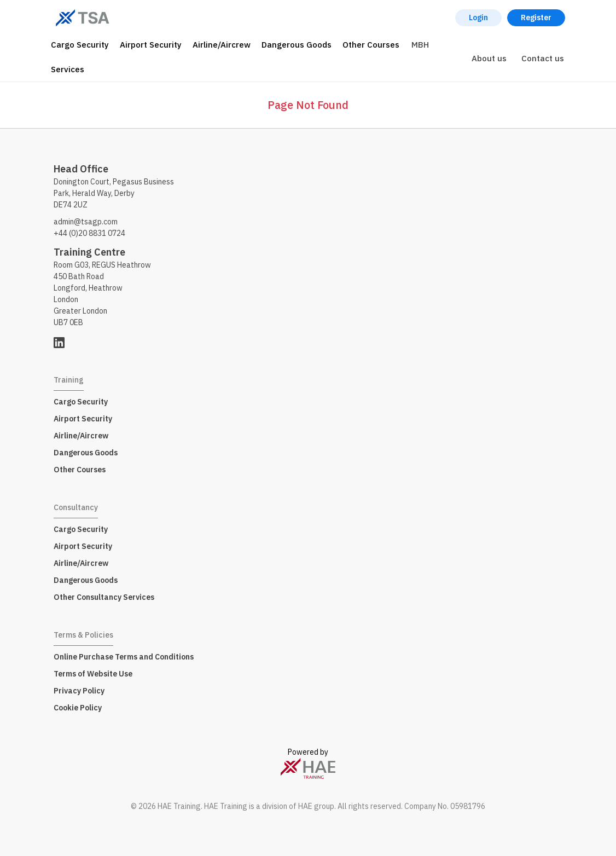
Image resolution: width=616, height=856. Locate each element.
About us (489, 58)
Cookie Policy (78, 708)
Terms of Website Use (93, 674)
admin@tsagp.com (86, 222)
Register (536, 18)
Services (68, 69)
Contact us (543, 58)
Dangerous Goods (297, 45)
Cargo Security (80, 45)
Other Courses (371, 45)
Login (478, 18)
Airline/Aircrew (222, 45)
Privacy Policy (79, 691)
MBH (420, 45)
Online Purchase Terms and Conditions (124, 657)
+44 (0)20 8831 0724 (89, 233)
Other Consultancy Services (104, 597)
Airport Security (151, 45)
